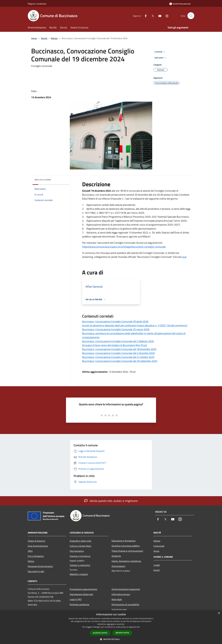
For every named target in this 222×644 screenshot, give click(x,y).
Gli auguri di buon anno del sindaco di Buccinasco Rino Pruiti (114, 345)
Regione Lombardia (37, 4)
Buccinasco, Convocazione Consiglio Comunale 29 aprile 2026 (115, 321)
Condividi (160, 52)
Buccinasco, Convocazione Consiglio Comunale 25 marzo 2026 (116, 329)
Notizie (54, 38)
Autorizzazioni (118, 566)
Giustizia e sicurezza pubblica (126, 546)
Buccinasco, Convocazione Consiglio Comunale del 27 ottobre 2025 (118, 357)
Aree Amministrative (38, 546)
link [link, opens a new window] (138, 627)
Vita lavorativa (77, 551)
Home (34, 38)
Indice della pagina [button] (43, 180)
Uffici (30, 551)
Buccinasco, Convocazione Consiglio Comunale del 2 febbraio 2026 (118, 341)
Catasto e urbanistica (80, 565)
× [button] (219, 613)
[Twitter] (151, 16)
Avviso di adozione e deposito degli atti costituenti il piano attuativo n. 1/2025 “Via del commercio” (135, 325)
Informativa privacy (121, 594)
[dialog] (111, 627)
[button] (111, 639)
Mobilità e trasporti (79, 574)
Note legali (117, 599)
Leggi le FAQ (76, 599)
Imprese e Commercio (80, 556)
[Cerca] (191, 16)
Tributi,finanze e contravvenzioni (127, 551)
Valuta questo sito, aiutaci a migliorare (111, 501)
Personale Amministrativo (40, 566)
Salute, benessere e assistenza (126, 561)
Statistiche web (119, 610)
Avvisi (156, 551)
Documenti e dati (36, 571)
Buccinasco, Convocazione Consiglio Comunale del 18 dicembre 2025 (119, 349)
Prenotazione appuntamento (83, 589)
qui (184, 257)
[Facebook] (144, 16)
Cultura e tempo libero (80, 546)
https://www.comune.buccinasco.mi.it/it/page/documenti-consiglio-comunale (124, 247)
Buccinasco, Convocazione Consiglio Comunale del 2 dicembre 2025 (119, 353)
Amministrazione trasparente (126, 589)
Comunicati (159, 546)
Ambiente (116, 556)
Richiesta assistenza (79, 604)
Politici (31, 561)
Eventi (157, 570)
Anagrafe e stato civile (80, 541)
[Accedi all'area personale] (180, 4)
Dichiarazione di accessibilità (125, 604)
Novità (44, 38)
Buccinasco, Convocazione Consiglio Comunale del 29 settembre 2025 (120, 361)
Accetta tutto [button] (100, 633)
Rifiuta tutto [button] (122, 633)
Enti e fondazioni (36, 556)
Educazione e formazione (124, 541)
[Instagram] (166, 16)
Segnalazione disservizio (81, 594)
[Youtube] (159, 16)
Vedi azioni (161, 58)
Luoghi (157, 565)
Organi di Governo (36, 541)
